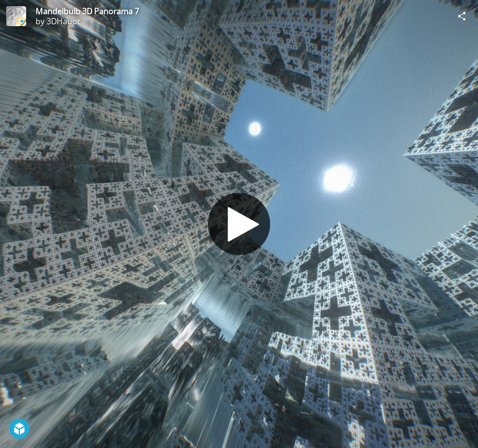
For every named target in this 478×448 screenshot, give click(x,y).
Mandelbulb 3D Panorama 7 (87, 11)
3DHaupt (63, 21)
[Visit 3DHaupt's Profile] (16, 16)
